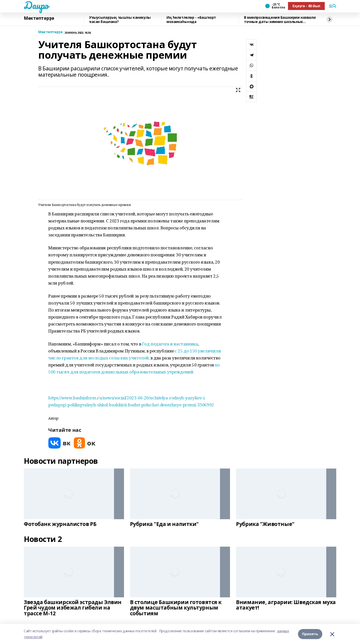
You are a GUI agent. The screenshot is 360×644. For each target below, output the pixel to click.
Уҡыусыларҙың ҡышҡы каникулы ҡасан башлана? (120, 20)
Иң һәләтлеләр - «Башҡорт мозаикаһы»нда (191, 20)
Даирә (36, 5)
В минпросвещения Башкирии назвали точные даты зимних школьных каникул (280, 20)
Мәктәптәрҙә (39, 18)
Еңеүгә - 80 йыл (306, 6)
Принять (310, 634)
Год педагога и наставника (170, 344)
